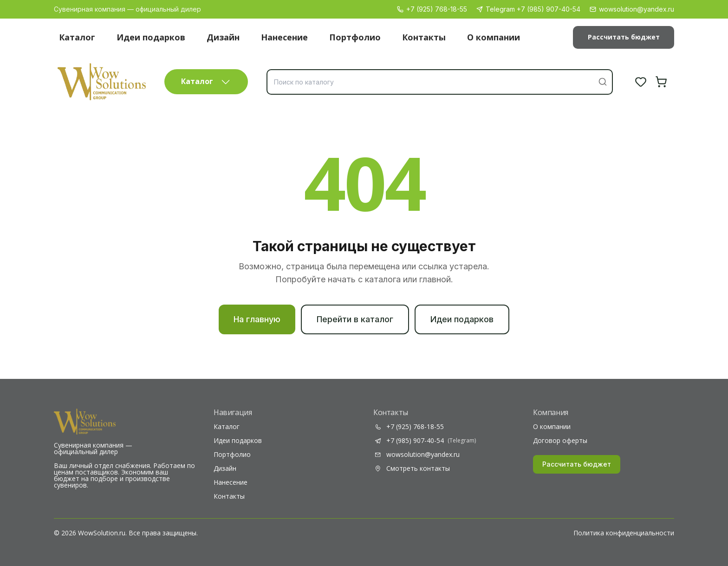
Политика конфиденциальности (624, 533)
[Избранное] (641, 82)
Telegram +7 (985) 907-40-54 (528, 9)
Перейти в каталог (355, 319)
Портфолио (355, 37)
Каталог (77, 37)
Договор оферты (560, 441)
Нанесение (284, 37)
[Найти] (603, 82)
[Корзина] (661, 82)
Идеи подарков (151, 37)
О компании (494, 37)
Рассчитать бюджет (624, 37)
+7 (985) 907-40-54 (425, 441)
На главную (257, 319)
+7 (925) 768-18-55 (432, 9)
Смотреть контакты (412, 468)
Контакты (424, 37)
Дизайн (223, 37)
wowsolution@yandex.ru (632, 9)
